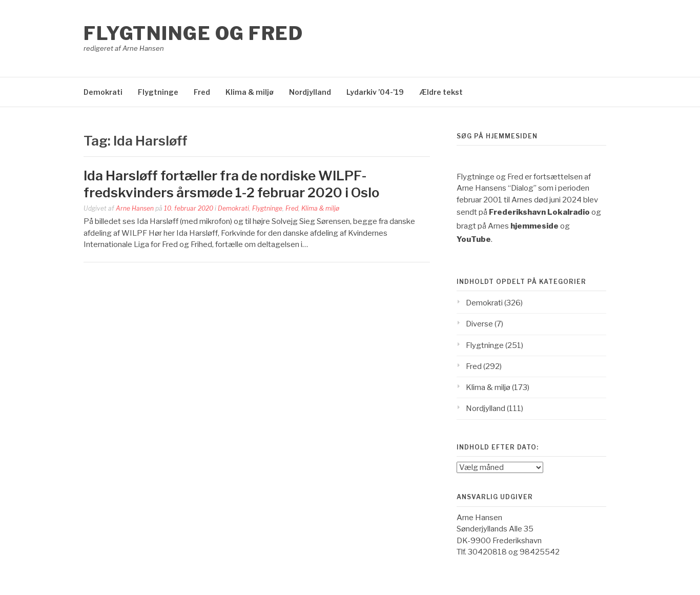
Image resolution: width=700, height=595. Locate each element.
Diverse (479, 324)
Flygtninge (158, 92)
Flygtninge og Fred (193, 33)
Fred (202, 92)
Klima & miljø (250, 92)
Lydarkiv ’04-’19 (375, 92)
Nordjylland (310, 92)
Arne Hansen (135, 208)
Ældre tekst (441, 92)
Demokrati (103, 92)
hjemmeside (534, 226)
